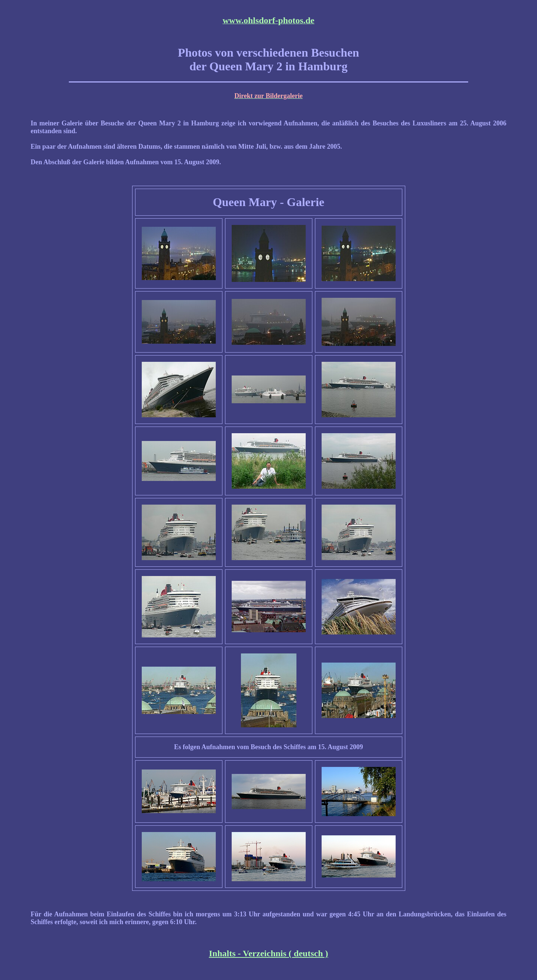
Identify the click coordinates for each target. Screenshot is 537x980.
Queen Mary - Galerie (268, 202)
